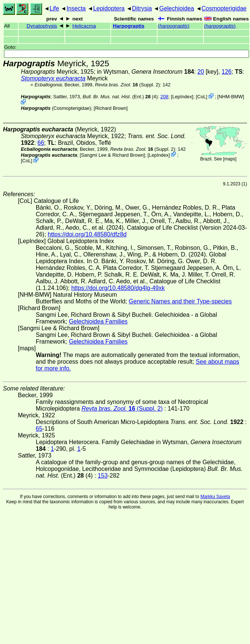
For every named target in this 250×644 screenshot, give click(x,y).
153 (103, 476)
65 (39, 429)
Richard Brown (111, 108)
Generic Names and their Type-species (180, 301)
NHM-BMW (231, 97)
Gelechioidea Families (98, 321)
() (174, 26)
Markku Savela (215, 497)
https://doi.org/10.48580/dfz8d (87, 234)
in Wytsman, (146, 72)
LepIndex (182, 97)
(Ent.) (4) (120, 97)
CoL (201, 97)
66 (41, 143)
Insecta (76, 8)
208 (164, 97)
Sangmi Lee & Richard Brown (112, 155)
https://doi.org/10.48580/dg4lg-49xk (118, 288)
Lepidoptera (109, 8)
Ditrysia (142, 8)
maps (230, 159)
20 (201, 72)
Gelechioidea (176, 8)
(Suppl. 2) (127, 85)
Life (54, 8)
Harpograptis (129, 26)
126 (227, 72)
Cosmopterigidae (224, 8)
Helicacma (84, 26)
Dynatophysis (42, 26)
